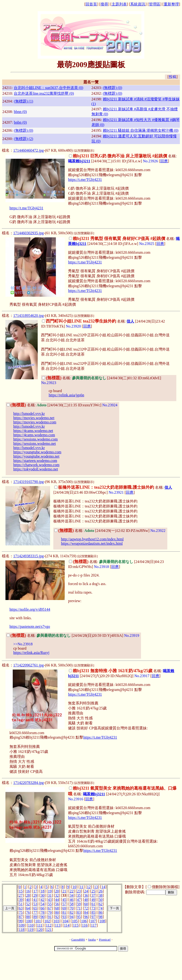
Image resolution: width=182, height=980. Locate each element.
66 (42, 908)
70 (72, 908)
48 (86, 900)
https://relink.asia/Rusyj (31, 653)
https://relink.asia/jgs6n (66, 395)
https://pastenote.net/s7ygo (30, 626)
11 (82, 887)
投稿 (173, 77)
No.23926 (150, 161)
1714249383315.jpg (28, 556)
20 (57, 891)
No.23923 (49, 383)
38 (101, 895)
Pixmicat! (105, 940)
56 (57, 904)
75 (21, 912)
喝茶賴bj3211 (79, 161)
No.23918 (101, 567)
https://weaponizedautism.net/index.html (92, 543)
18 (42, 891)
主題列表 (119, 4)
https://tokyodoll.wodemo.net (36, 469)
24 (86, 891)
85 (93, 912)
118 (21, 930)
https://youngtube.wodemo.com (37, 452)
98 (101, 917)
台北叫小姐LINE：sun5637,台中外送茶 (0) (48, 88)
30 (42, 895)
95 (79, 917)
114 (67, 925)
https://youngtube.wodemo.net (36, 456)
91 (50, 917)
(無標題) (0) (112, 88)
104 (66, 921)
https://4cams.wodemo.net (33, 431)
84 (86, 912)
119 (30, 930)
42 (42, 900)
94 (72, 917)
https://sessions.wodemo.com (36, 439)
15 (21, 891)
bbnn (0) (20, 112)
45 (64, 900)
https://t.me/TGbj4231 (85, 180)
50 (101, 900)
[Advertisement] (91, 966)
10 (74, 887)
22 (72, 891)
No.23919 (132, 635)
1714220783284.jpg (28, 783)
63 (21, 908)
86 (101, 912)
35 (79, 895)
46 (72, 900)
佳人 (130, 321)
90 (42, 917)
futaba (92, 940)
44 (57, 900)
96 (86, 917)
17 (35, 891)
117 (94, 925)
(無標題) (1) (23, 101)
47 (79, 900)
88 (28, 917)
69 (64, 908)
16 (28, 891)
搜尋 (104, 4)
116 (85, 925)
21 (64, 891)
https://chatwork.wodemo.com (36, 465)
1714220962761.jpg (28, 665)
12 (89, 887)
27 (21, 895)
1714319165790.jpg (28, 482)
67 (50, 908)
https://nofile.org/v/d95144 (30, 609)
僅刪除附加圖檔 (165, 887)
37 (93, 895)
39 (21, 900)
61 (93, 904)
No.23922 (158, 531)
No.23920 (73, 326)
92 (57, 917)
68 (57, 908)
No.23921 (116, 492)
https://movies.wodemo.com (35, 422)
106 (84, 921)
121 (49, 930)
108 (102, 921)
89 (35, 917)
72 (86, 908)
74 (101, 908)
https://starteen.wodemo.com (35, 461)
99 (21, 921)
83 (79, 912)
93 (64, 917)
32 (57, 895)
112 (49, 925)
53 (35, 904)
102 (47, 921)
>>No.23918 (23, 644)
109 (22, 925)
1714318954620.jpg (28, 316)
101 (38, 921)
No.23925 (147, 244)
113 (58, 925)
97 (93, 917)
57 (64, 904)
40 (28, 900)
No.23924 (110, 405)
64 (28, 908)
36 (86, 895)
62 (101, 904)
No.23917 (142, 676)
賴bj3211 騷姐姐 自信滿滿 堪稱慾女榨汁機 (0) (141, 130)
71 (79, 908)
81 (64, 912)
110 (31, 925)
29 (35, 895)
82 (72, 912)
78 (42, 912)
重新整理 (171, 4)
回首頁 (91, 4)
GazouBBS (78, 940)
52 (28, 904)
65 (35, 908)
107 (93, 921)
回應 (164, 161)
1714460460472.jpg (28, 150)
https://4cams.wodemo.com (34, 435)
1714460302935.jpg (28, 233)
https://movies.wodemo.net (34, 418)
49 (93, 900)
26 (101, 891)
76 (28, 912)
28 (28, 895)
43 (50, 900)
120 (40, 930)
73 (93, 908)
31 (50, 895)
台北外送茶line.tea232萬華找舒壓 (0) (44, 93)
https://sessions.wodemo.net (35, 443)
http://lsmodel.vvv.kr (29, 414)
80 (57, 912)
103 (56, 921)
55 (50, 904)
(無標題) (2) (23, 139)
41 (35, 900)
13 (96, 887)
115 (76, 925)
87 (21, 917)
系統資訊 (138, 4)
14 (103, 887)
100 (29, 921)
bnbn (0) (20, 122)
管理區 (155, 4)
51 (21, 904)
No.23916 (76, 799)
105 (75, 921)
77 (35, 912)
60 (86, 904)
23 (79, 891)
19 (50, 891)
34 (72, 895)
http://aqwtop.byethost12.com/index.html (92, 539)
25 (93, 891)
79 (50, 912)
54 (42, 904)
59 (79, 904)
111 (40, 925)
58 (72, 904)
